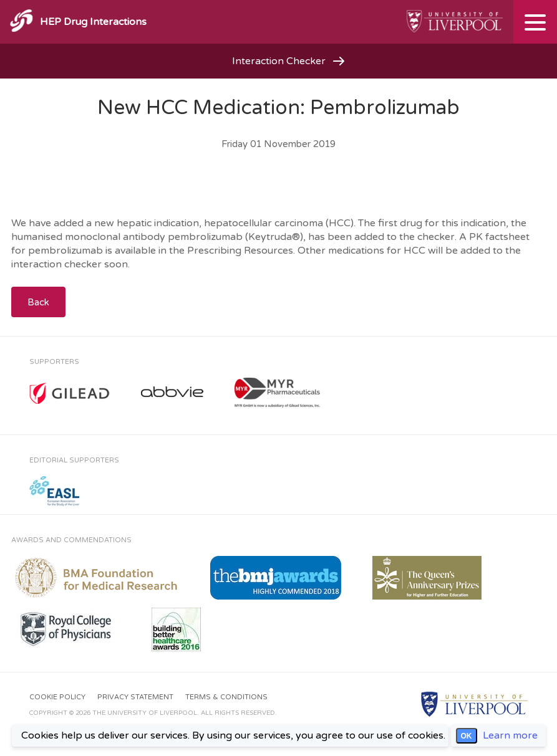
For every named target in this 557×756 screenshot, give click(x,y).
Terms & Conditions (226, 697)
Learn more (510, 735)
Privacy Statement (135, 697)
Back (38, 302)
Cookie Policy (57, 697)
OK (467, 736)
